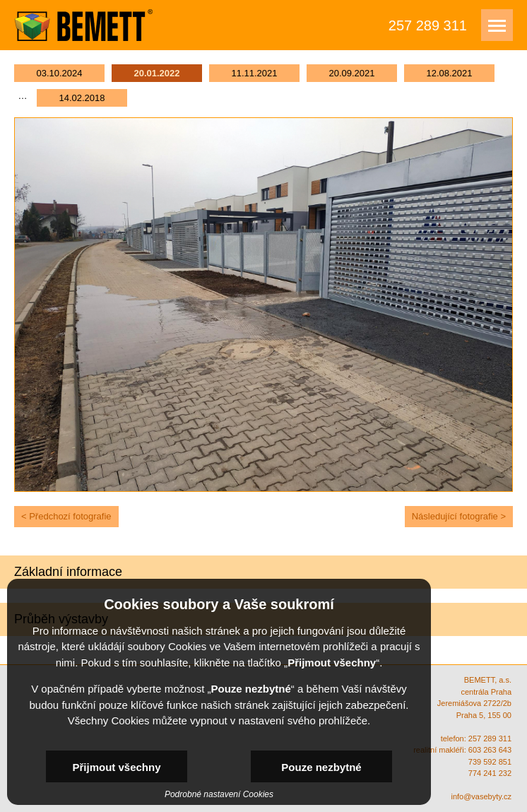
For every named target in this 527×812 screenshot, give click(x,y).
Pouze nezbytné (321, 767)
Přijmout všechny (116, 767)
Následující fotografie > (459, 516)
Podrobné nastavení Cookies (219, 794)
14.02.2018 (82, 98)
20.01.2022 (156, 73)
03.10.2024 (59, 73)
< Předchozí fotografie (66, 516)
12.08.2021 (449, 73)
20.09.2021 (351, 73)
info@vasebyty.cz (481, 796)
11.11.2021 (254, 73)
